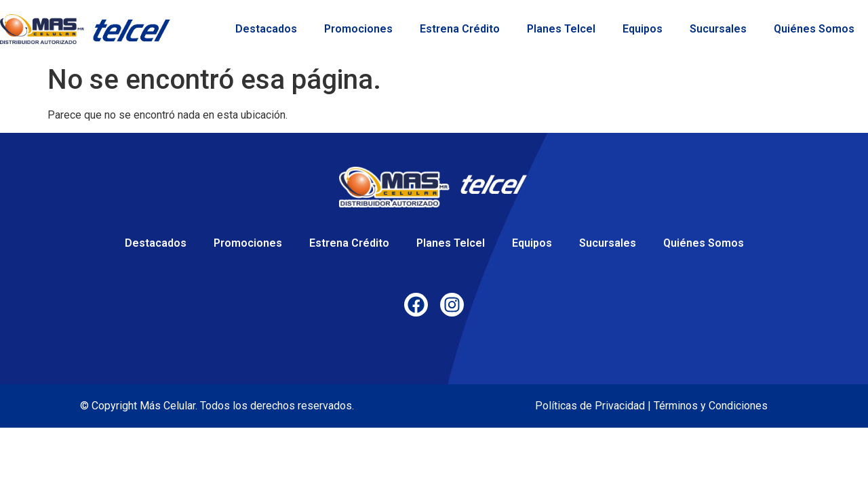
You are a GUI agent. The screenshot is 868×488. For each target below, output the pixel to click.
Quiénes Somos (814, 29)
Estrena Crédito (460, 29)
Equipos (643, 29)
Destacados (266, 29)
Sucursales (718, 29)
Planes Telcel (561, 29)
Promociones (358, 29)
